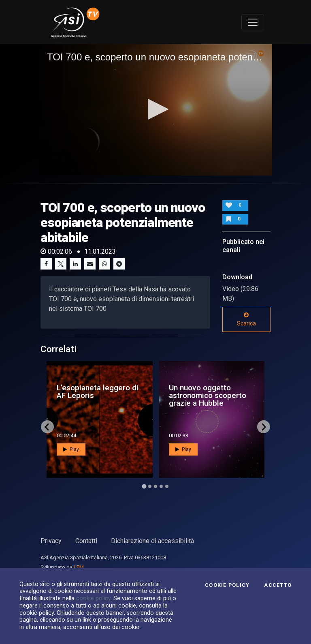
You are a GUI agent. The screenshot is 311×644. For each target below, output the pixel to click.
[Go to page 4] (161, 486)
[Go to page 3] (155, 486)
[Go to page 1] (144, 486)
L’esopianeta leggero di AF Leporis (98, 392)
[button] (156, 109)
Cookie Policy (227, 585)
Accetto (278, 585)
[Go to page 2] (150, 486)
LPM (79, 567)
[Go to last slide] (47, 427)
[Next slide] (264, 427)
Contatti (86, 541)
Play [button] (71, 449)
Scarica (246, 319)
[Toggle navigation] (253, 22)
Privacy (51, 541)
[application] (155, 110)
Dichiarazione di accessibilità (152, 541)
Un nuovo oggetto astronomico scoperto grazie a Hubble (208, 395)
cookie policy (93, 598)
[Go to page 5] (167, 486)
